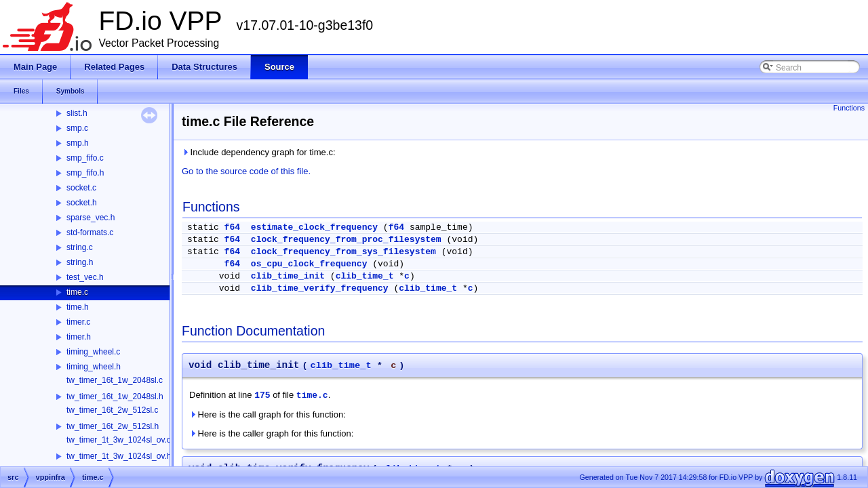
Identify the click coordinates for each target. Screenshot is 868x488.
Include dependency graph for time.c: (259, 152)
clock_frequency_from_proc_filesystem (346, 240)
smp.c (77, 128)
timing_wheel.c (93, 352)
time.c (77, 292)
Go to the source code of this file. (246, 171)
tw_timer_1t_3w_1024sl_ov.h (119, 456)
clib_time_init (288, 276)
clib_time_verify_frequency (320, 288)
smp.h (78, 143)
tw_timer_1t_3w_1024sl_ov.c (119, 440)
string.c (80, 247)
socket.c (81, 188)
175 (262, 395)
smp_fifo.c (85, 158)
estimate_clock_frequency (314, 227)
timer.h (79, 337)
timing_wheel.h (94, 367)
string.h (80, 262)
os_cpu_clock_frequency (309, 264)
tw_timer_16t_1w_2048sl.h (115, 396)
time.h (78, 307)
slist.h (77, 113)
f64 (232, 227)
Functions (849, 108)
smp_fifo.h (85, 173)
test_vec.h (85, 277)
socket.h (82, 203)
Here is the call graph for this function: (268, 414)
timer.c (78, 322)
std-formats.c (90, 232)
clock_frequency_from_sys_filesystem (343, 252)
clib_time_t (365, 276)
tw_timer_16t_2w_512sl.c (112, 410)
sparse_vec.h (91, 218)
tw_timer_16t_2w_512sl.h (113, 426)
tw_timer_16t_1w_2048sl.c (115, 380)
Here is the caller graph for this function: (271, 433)
